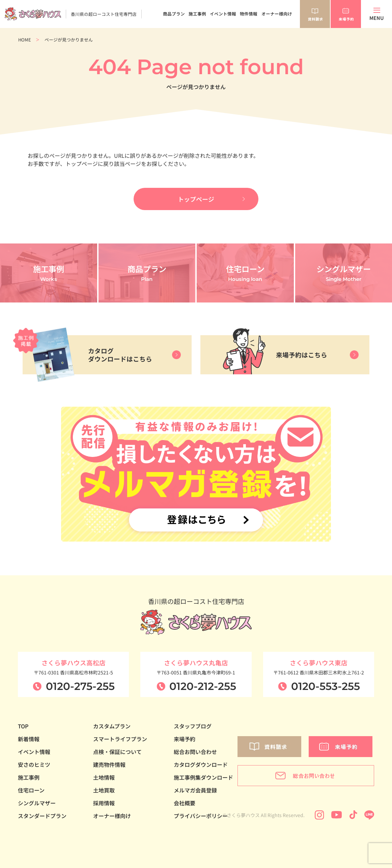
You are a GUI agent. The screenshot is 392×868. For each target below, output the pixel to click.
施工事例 (197, 14)
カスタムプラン (112, 726)
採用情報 (104, 803)
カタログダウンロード (201, 764)
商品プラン (174, 14)
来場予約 (185, 739)
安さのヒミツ (34, 764)
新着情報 (29, 739)
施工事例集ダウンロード (203, 777)
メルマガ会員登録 (195, 790)
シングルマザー (37, 803)
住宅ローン (31, 790)
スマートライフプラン (120, 739)
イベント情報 (223, 14)
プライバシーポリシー (201, 816)
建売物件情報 (109, 764)
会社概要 (185, 803)
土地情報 (104, 777)
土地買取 (104, 790)
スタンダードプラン (42, 816)
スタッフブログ (193, 726)
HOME (25, 40)
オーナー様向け (277, 14)
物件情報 (249, 14)
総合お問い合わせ (195, 752)
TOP (23, 726)
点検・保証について (117, 752)
